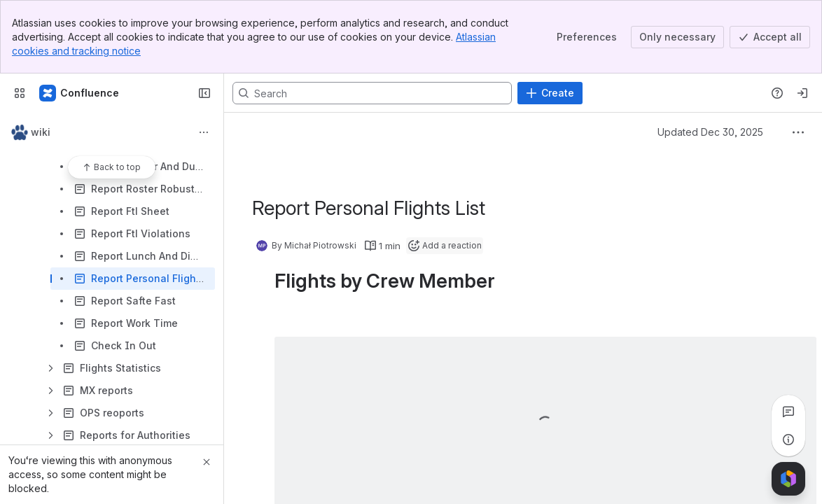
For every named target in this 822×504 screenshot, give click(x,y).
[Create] (550, 93)
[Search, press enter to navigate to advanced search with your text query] (372, 93)
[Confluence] (80, 93)
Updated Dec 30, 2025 (710, 132)
